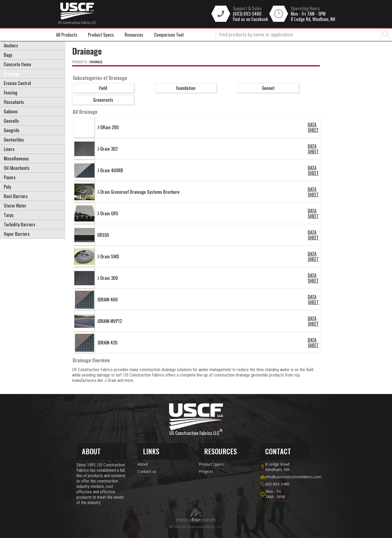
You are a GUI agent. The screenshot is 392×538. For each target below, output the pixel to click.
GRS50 (103, 235)
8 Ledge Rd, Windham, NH (313, 19)
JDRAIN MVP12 (110, 321)
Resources (134, 35)
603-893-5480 (277, 484)
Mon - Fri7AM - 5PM (275, 494)
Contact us (147, 471)
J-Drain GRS (108, 213)
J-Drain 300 (108, 278)
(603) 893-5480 (247, 14)
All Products (67, 35)
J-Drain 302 (107, 149)
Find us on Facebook (250, 19)
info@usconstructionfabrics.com (288, 477)
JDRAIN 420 (107, 342)
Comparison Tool (169, 35)
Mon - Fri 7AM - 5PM (308, 14)
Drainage (96, 62)
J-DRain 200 (108, 127)
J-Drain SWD (108, 256)
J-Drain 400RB (110, 170)
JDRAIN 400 (107, 299)
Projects (206, 471)
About (143, 464)
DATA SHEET (313, 127)
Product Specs (101, 35)
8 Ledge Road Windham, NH (277, 467)
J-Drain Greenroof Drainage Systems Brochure (138, 192)
